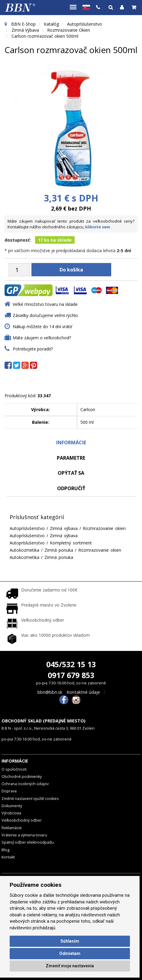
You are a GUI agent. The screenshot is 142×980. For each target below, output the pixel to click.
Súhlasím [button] (70, 941)
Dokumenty (12, 806)
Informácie (71, 442)
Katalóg (51, 24)
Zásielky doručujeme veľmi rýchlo (45, 315)
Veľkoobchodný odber (22, 820)
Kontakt (8, 857)
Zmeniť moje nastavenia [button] (70, 966)
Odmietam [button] (70, 953)
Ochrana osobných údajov (25, 784)
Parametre (71, 458)
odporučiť (71, 488)
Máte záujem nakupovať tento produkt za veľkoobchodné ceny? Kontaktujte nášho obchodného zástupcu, (71, 224)
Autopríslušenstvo (85, 24)
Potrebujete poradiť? (33, 349)
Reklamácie (12, 828)
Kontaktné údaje (83, 692)
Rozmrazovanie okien (69, 30)
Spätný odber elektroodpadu (28, 842)
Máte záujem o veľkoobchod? (42, 338)
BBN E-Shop (23, 24)
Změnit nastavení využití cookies (30, 799)
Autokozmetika (24, 550)
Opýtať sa (71, 473)
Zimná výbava (25, 30)
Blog (5, 850)
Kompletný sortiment (71, 543)
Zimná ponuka (59, 550)
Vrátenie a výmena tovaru (24, 835)
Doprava (9, 791)
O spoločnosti (14, 769)
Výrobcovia (11, 813)
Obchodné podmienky (22, 777)
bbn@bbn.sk (50, 692)
